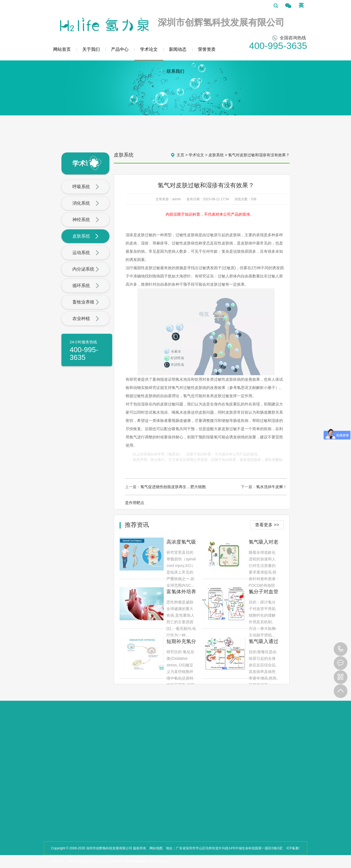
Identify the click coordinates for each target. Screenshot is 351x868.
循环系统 (86, 286)
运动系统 (86, 253)
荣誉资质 (207, 49)
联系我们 (175, 71)
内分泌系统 (86, 269)
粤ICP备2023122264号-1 (86, 861)
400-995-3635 (341, 649)
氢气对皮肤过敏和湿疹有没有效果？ (259, 155)
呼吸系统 (86, 187)
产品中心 (120, 49)
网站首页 (62, 49)
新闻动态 (178, 49)
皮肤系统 (86, 237)
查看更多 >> (267, 525)
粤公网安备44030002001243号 (147, 861)
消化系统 (86, 204)
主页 (180, 155)
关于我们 (91, 49)
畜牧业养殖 (86, 302)
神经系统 (86, 220)
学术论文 (149, 54)
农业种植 (86, 319)
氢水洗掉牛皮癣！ (271, 487)
